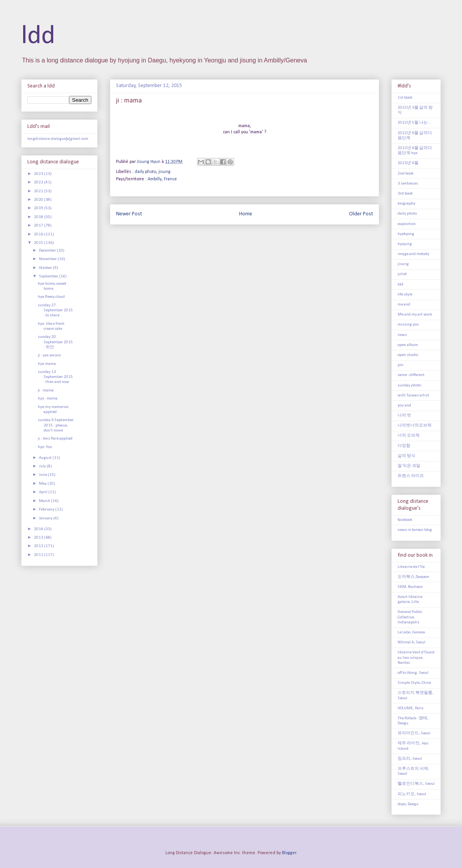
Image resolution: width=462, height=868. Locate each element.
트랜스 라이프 (411, 476)
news (402, 335)
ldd (38, 36)
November (48, 259)
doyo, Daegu (408, 804)
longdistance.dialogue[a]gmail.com (58, 139)
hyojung (405, 244)
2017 (39, 226)
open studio (408, 355)
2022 (39, 182)
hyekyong (406, 234)
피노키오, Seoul (412, 794)
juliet (402, 274)
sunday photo (409, 385)
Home (246, 214)
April (44, 492)
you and (404, 405)
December (48, 251)
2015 (39, 243)
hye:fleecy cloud (51, 297)
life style (405, 295)
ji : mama (46, 390)
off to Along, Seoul (413, 673)
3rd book (405, 194)
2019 (39, 208)
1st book (405, 98)
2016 (39, 234)
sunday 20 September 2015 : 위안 (55, 342)
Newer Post (129, 214)
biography (406, 204)
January (46, 518)
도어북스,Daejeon (413, 577)
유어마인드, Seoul (414, 733)
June (43, 475)
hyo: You (45, 447)
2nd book (406, 174)
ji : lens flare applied (55, 439)
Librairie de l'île (411, 567)
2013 (39, 538)
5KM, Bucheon (410, 587)
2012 (39, 546)
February (47, 510)
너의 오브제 (409, 436)
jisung (164, 172)
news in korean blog (415, 530)
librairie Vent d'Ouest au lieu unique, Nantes (416, 657)
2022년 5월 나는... (414, 123)
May (43, 484)
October (46, 268)
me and (404, 305)
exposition (407, 224)
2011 (39, 555)
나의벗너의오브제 (415, 426)
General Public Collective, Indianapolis (410, 617)
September (49, 276)
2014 (39, 529)
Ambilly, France (162, 179)
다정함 (404, 446)
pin (400, 365)
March (45, 501)
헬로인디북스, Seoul (416, 784)
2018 (39, 217)
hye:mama (47, 364)
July (43, 466)
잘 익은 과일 (409, 466)
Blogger (289, 853)
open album (408, 345)
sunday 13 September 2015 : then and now (55, 377)
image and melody (413, 254)
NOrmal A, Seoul (411, 642)
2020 (39, 200)
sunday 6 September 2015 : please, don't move (56, 425)
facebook (405, 520)
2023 (39, 174)
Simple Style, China (414, 683)
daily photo (145, 172)
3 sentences (408, 184)
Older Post (361, 214)
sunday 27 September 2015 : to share (55, 310)
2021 (39, 191)
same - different (411, 375)
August (46, 458)
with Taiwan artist (413, 395)
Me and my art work (415, 315)
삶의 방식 (406, 456)
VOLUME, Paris (411, 708)
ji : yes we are (49, 355)
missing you (408, 325)
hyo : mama (48, 399)
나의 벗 (404, 416)
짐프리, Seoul (410, 759)
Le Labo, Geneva (411, 632)
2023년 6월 (408, 163)
